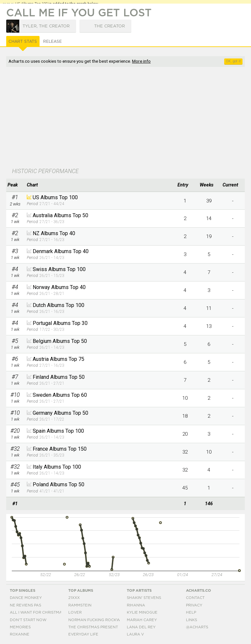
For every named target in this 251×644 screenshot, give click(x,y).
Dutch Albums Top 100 (59, 305)
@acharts (197, 627)
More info (141, 61)
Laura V (135, 634)
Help (191, 612)
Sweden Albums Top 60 (60, 395)
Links (192, 620)
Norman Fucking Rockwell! (98, 620)
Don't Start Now (28, 620)
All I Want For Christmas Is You (44, 612)
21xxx (74, 598)
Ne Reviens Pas (25, 605)
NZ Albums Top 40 (54, 233)
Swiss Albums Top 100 (59, 269)
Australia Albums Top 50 (60, 215)
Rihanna (136, 605)
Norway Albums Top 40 (59, 287)
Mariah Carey (142, 620)
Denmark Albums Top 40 (61, 251)
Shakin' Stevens (144, 598)
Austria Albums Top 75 (59, 359)
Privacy (194, 605)
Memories (20, 627)
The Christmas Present (93, 627)
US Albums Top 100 (55, 197)
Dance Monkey (26, 598)
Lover (75, 612)
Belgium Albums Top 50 (60, 341)
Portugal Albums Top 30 (60, 323)
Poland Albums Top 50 (59, 484)
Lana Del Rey (141, 627)
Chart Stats (23, 41)
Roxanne (20, 634)
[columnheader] (15, 185)
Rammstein (80, 605)
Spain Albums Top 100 (58, 431)
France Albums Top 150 (60, 449)
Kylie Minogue (142, 612)
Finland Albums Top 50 (59, 377)
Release (52, 41)
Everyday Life (83, 634)
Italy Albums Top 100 (57, 467)
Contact (195, 598)
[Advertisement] (91, 118)
